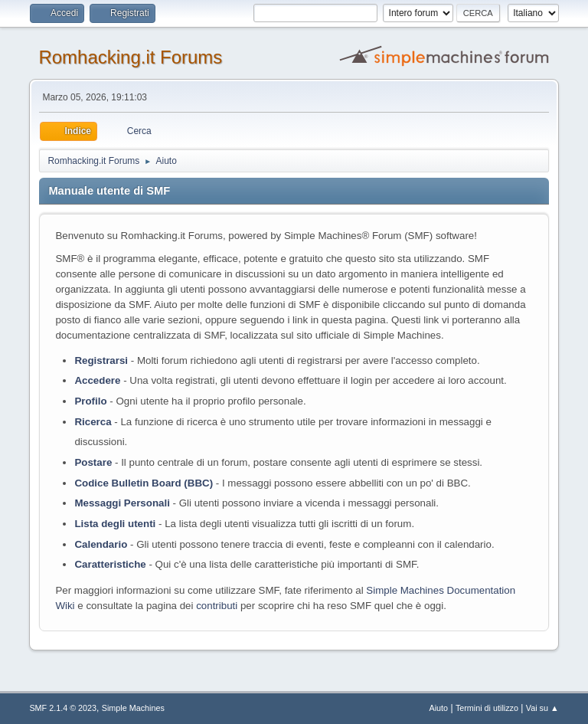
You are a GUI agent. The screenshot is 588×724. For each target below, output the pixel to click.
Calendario (101, 544)
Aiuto (439, 708)
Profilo (90, 401)
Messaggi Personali (122, 503)
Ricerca (93, 422)
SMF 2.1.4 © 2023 (63, 708)
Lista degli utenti (115, 524)
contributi (217, 606)
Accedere (97, 380)
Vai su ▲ (542, 708)
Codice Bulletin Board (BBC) (144, 483)
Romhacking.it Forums (130, 57)
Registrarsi (101, 360)
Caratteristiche (110, 564)
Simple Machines (133, 708)
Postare (93, 462)
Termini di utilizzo (487, 708)
